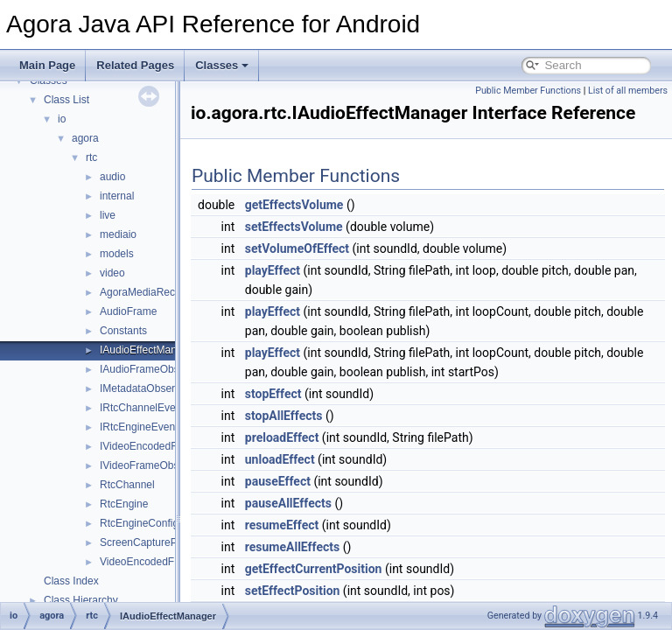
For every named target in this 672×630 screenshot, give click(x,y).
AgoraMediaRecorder (150, 292)
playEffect (316, 295)
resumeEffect (325, 549)
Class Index (71, 581)
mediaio (118, 234)
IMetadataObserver (145, 388)
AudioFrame (128, 311)
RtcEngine (124, 504)
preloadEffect (326, 462)
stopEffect (317, 418)
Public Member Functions (528, 91)
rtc (91, 157)
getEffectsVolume (338, 229)
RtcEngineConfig (139, 523)
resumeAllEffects (336, 571)
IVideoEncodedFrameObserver (172, 446)
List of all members (628, 91)
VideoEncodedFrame (149, 562)
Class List (66, 100)
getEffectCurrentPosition (357, 593)
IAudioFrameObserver (151, 369)
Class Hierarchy (81, 600)
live (108, 215)
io (62, 119)
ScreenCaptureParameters (162, 542)
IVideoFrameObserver (151, 465)
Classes (222, 65)
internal (117, 196)
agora (85, 138)
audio (112, 177)
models (117, 254)
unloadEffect (324, 484)
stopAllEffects (328, 440)
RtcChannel (127, 485)
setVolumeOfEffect (341, 273)
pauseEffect (322, 506)
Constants (123, 331)
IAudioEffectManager (149, 350)
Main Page (47, 65)
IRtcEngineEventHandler (157, 427)
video (112, 273)
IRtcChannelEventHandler (161, 408)
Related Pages (135, 65)
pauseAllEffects (332, 528)
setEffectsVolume (338, 251)
